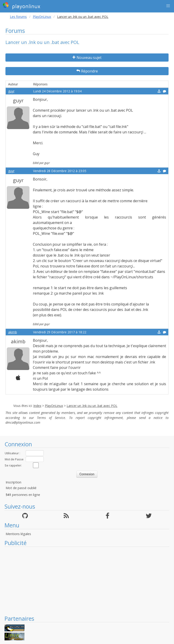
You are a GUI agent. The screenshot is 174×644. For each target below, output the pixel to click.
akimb (13, 332)
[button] (168, 6)
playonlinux (22, 6)
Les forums (18, 17)
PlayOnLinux (42, 17)
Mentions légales (18, 534)
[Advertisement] (87, 581)
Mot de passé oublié (21, 488)
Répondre (87, 71)
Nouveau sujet (87, 58)
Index (37, 406)
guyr (11, 91)
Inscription (13, 482)
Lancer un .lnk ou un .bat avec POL (92, 406)
